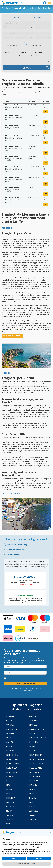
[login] (45, 3)
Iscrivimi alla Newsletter (25, 683)
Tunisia (33, 819)
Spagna (10, 815)
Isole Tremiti (35, 776)
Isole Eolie (34, 772)
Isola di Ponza (36, 764)
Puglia (32, 802)
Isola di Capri (13, 764)
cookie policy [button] (33, 849)
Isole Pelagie (12, 776)
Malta (9, 789)
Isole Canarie (35, 768)
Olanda (33, 798)
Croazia (33, 725)
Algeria (33, 716)
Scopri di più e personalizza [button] (26, 864)
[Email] (26, 555)
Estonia (10, 733)
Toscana (10, 819)
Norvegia (11, 798)
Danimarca (12, 729)
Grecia (9, 746)
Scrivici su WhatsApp (16, 550)
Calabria (10, 721)
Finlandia (34, 733)
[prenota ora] (46, 112)
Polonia (10, 802)
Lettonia (34, 781)
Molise (32, 794)
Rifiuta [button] (14, 859)
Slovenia (33, 811)
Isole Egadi (12, 772)
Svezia (32, 815)
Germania (34, 742)
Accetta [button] (39, 859)
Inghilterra (35, 746)
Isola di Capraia (37, 759)
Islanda (33, 751)
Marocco (11, 794)
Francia (10, 738)
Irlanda (10, 751)
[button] (50, 832)
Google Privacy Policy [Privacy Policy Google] (36, 688)
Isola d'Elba (12, 755)
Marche (33, 789)
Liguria (10, 785)
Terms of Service (25, 690)
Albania (10, 716)
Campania (34, 721)
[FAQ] (26, 545)
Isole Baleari (12, 768)
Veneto (10, 824)
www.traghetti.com (12, 3)
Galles (9, 742)
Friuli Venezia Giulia (39, 738)
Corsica (10, 725)
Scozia (32, 807)
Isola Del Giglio (14, 759)
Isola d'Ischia (36, 755)
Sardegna (11, 807)
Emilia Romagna (37, 729)
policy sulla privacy (17, 678)
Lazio (9, 781)
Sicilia (9, 811)
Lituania (33, 785)
